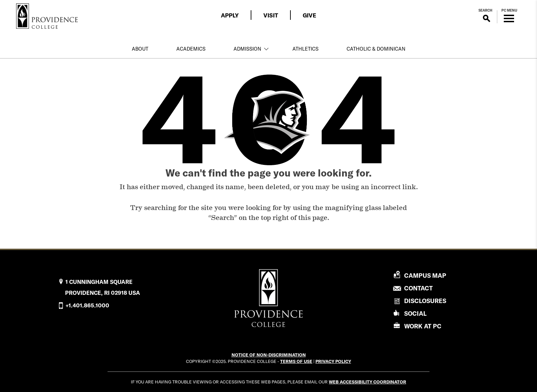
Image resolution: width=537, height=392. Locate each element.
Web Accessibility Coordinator (367, 382)
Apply (230, 15)
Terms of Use (296, 361)
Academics (191, 49)
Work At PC (423, 326)
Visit (271, 15)
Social (415, 313)
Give (309, 15)
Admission (247, 49)
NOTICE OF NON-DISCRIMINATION (269, 355)
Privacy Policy (333, 361)
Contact (419, 288)
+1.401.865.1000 (87, 305)
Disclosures (425, 301)
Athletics (305, 49)
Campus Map (425, 276)
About (140, 49)
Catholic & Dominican (376, 49)
